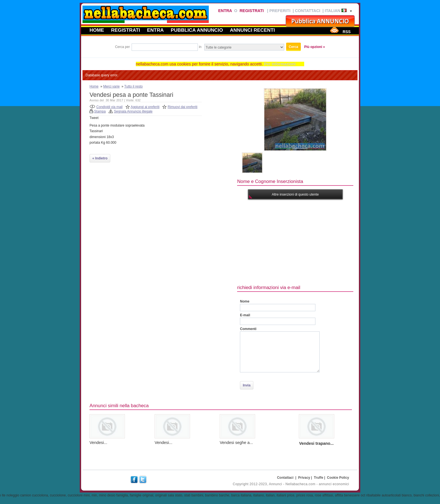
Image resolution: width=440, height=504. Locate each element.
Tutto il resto (134, 86)
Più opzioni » (315, 47)
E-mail (245, 315)
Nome (245, 301)
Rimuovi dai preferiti (183, 107)
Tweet (94, 118)
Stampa (100, 111)
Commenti (248, 329)
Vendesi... (98, 443)
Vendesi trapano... (316, 443)
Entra (225, 11)
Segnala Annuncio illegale (133, 111)
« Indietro (100, 158)
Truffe (319, 478)
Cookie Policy (338, 478)
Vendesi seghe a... (236, 443)
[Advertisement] (338, 241)
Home (97, 30)
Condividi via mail (109, 107)
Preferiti (280, 11)
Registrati (252, 11)
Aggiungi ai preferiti (145, 107)
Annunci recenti (252, 30)
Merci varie (112, 86)
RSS (347, 32)
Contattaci (308, 11)
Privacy (304, 478)
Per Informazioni (280, 64)
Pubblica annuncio (197, 30)
